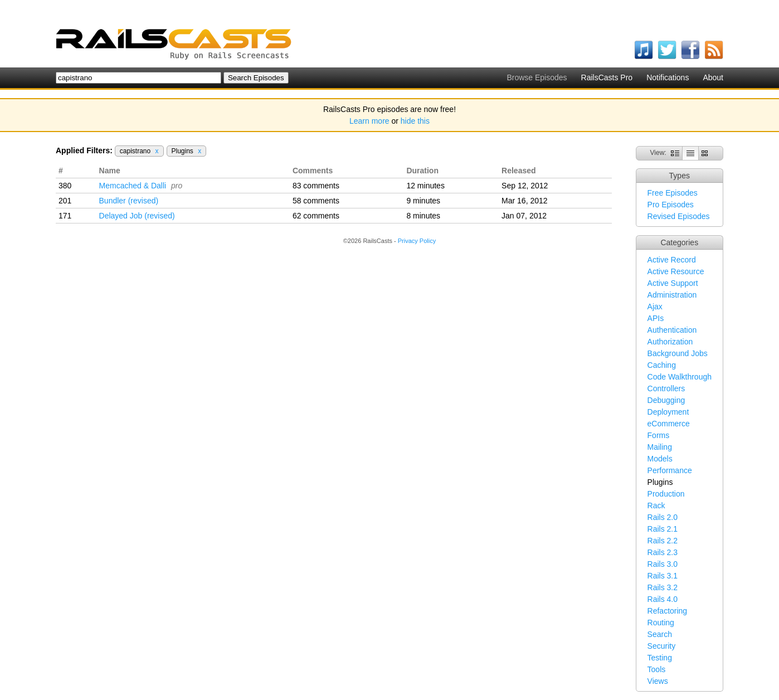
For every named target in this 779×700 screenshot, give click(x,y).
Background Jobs (678, 353)
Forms (659, 435)
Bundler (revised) (129, 201)
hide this (415, 121)
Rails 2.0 (663, 517)
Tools (657, 669)
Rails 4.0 (663, 599)
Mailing (660, 447)
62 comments (316, 216)
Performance (670, 470)
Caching (662, 365)
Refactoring (668, 611)
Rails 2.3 (663, 552)
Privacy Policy (417, 241)
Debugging (666, 400)
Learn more (369, 121)
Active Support (673, 283)
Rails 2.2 (663, 541)
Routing (661, 623)
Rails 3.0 (663, 564)
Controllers (666, 388)
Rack (656, 505)
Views (658, 681)
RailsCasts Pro (607, 77)
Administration (672, 295)
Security (662, 646)
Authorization (670, 342)
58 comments (316, 201)
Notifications (668, 77)
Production (666, 494)
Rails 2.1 (663, 529)
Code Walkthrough (680, 377)
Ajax (655, 307)
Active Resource (676, 271)
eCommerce (669, 424)
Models (660, 459)
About (713, 77)
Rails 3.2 (663, 587)
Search (660, 634)
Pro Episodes (671, 205)
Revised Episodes (679, 216)
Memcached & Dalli (133, 186)
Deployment (668, 412)
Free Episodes (673, 193)
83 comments (316, 186)
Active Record (672, 260)
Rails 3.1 (663, 576)
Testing (660, 658)
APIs (656, 318)
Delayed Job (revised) (137, 216)
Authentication (672, 330)
